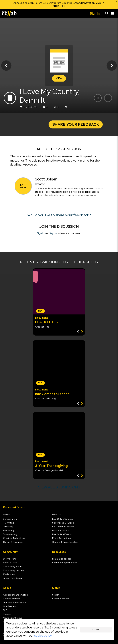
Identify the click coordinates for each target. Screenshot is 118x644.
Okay (96, 629)
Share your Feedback (76, 124)
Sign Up (41, 233)
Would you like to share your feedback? (59, 215)
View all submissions (59, 487)
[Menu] (113, 14)
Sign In (53, 233)
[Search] (107, 14)
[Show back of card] (80, 332)
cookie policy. (43, 636)
